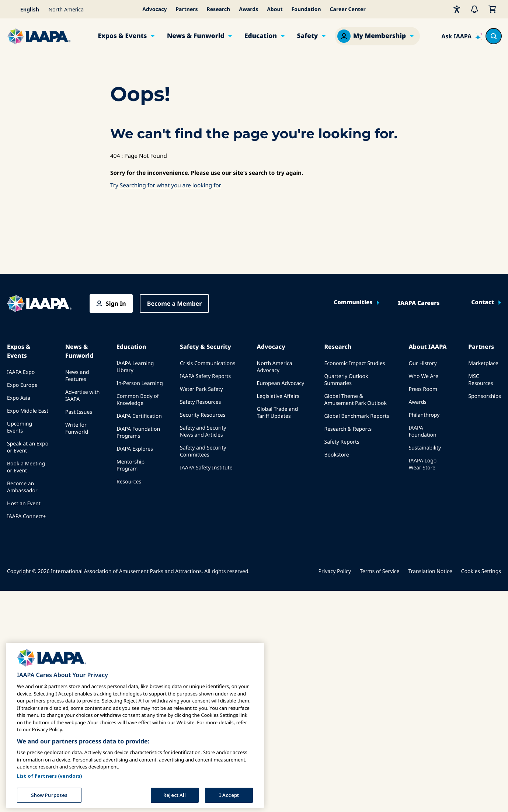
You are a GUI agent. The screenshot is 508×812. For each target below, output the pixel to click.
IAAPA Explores (135, 449)
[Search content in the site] (494, 36)
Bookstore (336, 455)
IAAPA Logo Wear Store (422, 464)
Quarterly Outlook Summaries (346, 380)
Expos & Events (123, 36)
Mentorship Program (131, 465)
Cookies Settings (481, 571)
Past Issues (79, 412)
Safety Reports (342, 442)
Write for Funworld (77, 428)
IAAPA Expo (21, 372)
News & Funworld (196, 36)
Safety (307, 36)
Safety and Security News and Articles (203, 431)
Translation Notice (430, 571)
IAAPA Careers (419, 303)
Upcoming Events (20, 427)
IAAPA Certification (139, 416)
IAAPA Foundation (422, 431)
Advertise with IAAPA (83, 396)
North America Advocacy (275, 367)
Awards (248, 9)
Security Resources (203, 415)
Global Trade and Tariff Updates (278, 413)
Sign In (116, 303)
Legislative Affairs (278, 396)
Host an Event (24, 504)
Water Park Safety (201, 389)
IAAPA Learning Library (135, 367)
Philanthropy (424, 415)
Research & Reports (348, 429)
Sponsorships (485, 396)
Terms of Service (380, 571)
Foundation (306, 9)
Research (219, 9)
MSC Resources (481, 380)
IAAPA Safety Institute (206, 468)
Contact (483, 303)
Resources (129, 482)
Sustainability (425, 448)
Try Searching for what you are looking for (166, 185)
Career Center (348, 9)
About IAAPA (427, 347)
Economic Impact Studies (354, 363)
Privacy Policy (335, 571)
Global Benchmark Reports (356, 416)
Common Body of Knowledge (138, 400)
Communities (353, 303)
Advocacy (154, 9)
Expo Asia (19, 398)
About (275, 9)
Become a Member (175, 303)
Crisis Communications (208, 363)
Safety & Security (206, 347)
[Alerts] (474, 9)
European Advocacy (281, 383)
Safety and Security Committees (203, 451)
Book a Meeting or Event (26, 467)
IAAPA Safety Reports (205, 376)
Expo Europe (22, 385)
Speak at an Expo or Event (28, 447)
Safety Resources (200, 402)
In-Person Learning (140, 383)
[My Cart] (492, 9)
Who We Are (423, 376)
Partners (187, 9)
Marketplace (483, 363)
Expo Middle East (28, 411)
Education (261, 36)
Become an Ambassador (22, 487)
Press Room (423, 389)
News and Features (77, 376)
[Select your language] (25, 9)
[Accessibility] (457, 9)
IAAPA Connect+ (26, 516)
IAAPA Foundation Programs (138, 433)
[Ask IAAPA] (462, 36)
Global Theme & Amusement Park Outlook (355, 400)
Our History (422, 363)
